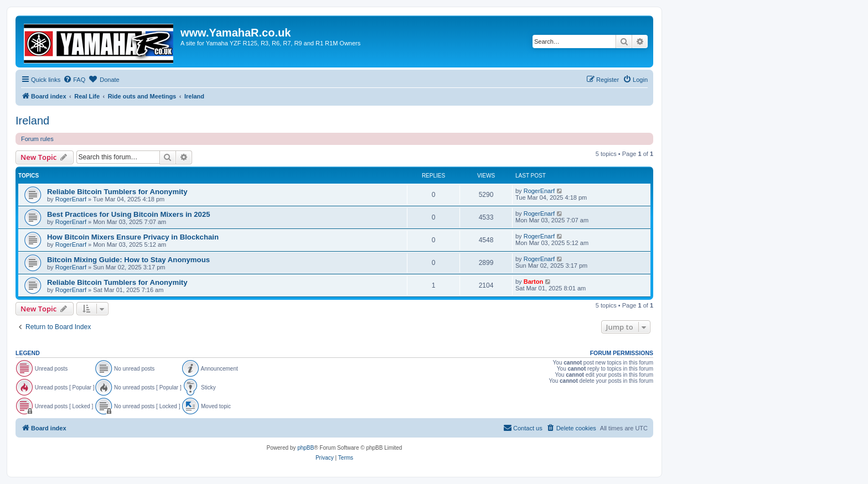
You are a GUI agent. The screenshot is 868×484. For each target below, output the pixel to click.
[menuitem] (74, 80)
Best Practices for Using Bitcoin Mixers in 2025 (129, 214)
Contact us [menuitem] (523, 428)
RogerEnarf (71, 199)
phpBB (306, 448)
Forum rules (37, 139)
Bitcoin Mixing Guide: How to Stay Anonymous (128, 260)
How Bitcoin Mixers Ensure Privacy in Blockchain (133, 237)
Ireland (32, 121)
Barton (533, 282)
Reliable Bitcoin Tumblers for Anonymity (117, 192)
